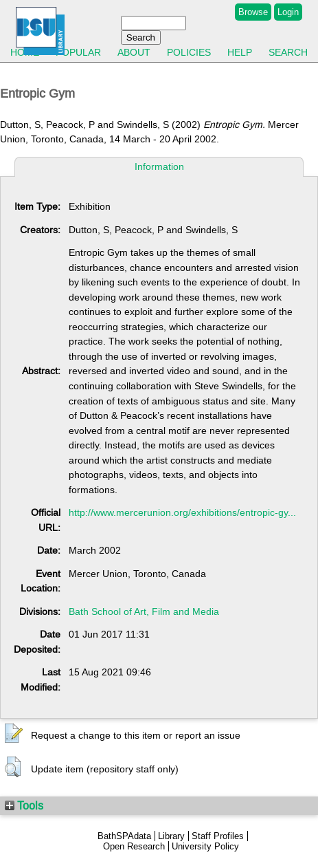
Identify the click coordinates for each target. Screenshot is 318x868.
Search (288, 52)
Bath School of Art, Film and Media (144, 611)
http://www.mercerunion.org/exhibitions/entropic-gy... (182, 512)
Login (288, 12)
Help (240, 52)
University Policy (205, 846)
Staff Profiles (218, 836)
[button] (14, 734)
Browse (253, 12)
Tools (24, 805)
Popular (78, 52)
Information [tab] (159, 166)
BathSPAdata (124, 836)
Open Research (134, 846)
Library (171, 836)
